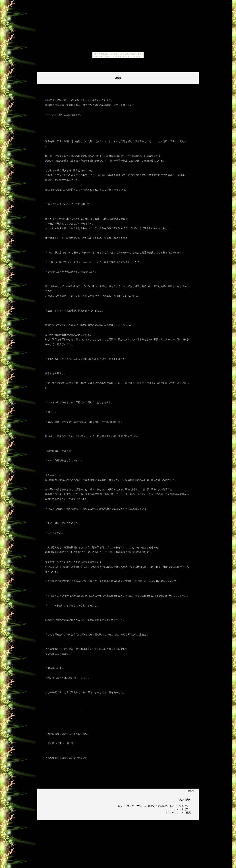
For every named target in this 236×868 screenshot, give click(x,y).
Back (191, 791)
